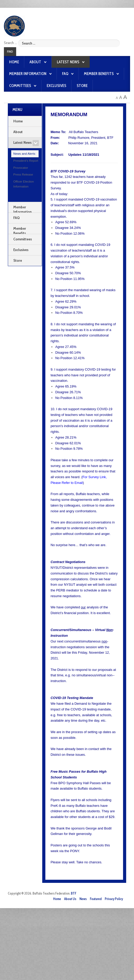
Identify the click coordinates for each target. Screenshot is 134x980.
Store (82, 86)
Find (10, 52)
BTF (74, 893)
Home (14, 62)
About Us (70, 899)
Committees (20, 86)
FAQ (65, 74)
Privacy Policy (114, 899)
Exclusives (56, 86)
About (35, 62)
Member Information (28, 74)
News (83, 899)
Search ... (10, 43)
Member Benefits (99, 74)
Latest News (68, 62)
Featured (96, 899)
